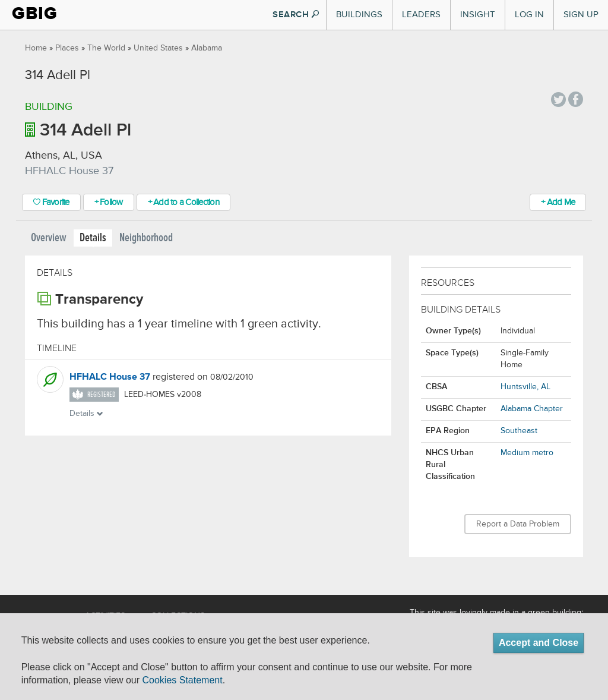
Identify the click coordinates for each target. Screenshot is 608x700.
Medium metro (527, 453)
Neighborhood (146, 238)
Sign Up (581, 15)
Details (93, 238)
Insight (478, 15)
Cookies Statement (182, 680)
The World (106, 48)
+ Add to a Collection (183, 202)
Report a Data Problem (518, 524)
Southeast (519, 431)
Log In (529, 15)
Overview (49, 238)
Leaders (421, 15)
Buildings (359, 15)
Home (36, 48)
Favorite (51, 202)
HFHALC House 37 (110, 377)
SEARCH (296, 15)
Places (67, 48)
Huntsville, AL (525, 387)
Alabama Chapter (532, 409)
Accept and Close (539, 643)
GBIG (35, 13)
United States (158, 48)
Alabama (207, 48)
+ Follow (109, 202)
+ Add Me (558, 202)
